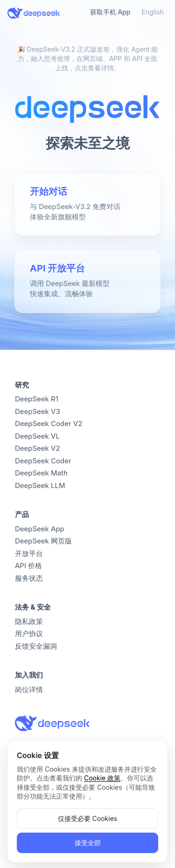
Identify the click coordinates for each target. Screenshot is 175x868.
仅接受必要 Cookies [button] (87, 818)
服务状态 (29, 578)
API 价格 (28, 566)
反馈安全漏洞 (36, 646)
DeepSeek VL (37, 436)
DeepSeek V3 (38, 411)
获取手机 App (110, 12)
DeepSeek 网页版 (43, 541)
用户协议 (29, 634)
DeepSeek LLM (40, 485)
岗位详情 (29, 689)
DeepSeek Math (41, 473)
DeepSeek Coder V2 (49, 424)
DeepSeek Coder (43, 461)
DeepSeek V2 (38, 448)
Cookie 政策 (102, 778)
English (153, 12)
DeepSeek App (40, 529)
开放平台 (29, 553)
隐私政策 (29, 621)
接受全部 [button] (88, 843)
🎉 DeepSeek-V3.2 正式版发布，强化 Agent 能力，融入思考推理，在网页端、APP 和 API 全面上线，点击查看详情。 (88, 58)
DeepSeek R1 (37, 399)
